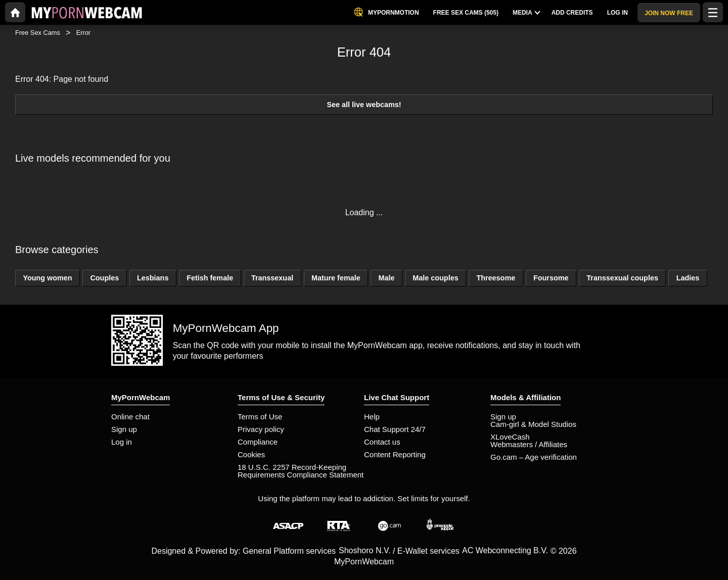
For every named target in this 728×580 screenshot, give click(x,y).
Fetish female (210, 278)
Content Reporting (395, 454)
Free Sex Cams (38, 33)
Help (372, 417)
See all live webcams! (364, 105)
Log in (122, 442)
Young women (47, 278)
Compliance (258, 442)
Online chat (130, 417)
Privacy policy (261, 429)
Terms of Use (260, 417)
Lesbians (153, 278)
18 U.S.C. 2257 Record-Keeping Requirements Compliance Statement (301, 471)
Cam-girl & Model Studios (533, 424)
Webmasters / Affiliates (529, 444)
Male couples (435, 278)
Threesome (496, 278)
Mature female (336, 278)
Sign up (124, 429)
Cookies (251, 454)
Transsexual (272, 278)
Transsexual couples (622, 278)
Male (386, 278)
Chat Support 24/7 (395, 429)
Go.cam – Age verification (534, 457)
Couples (104, 278)
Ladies (688, 278)
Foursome (551, 278)
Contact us (382, 442)
